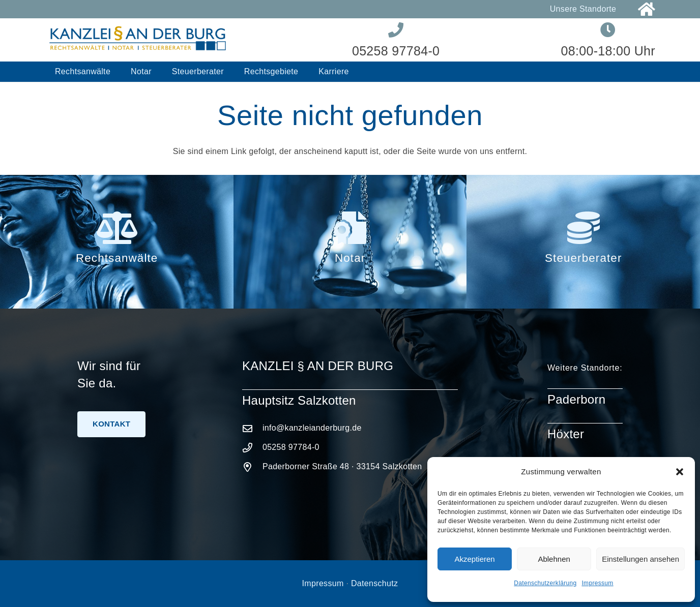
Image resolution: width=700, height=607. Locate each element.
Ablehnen (554, 559)
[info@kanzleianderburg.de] (252, 428)
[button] (680, 472)
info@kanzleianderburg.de (312, 428)
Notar (350, 258)
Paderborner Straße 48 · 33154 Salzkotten (342, 466)
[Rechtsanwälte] (116, 228)
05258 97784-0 (291, 447)
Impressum (597, 583)
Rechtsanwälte (117, 258)
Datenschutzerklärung (545, 583)
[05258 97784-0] (252, 448)
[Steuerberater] (583, 228)
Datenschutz (374, 583)
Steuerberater (583, 258)
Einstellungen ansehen (640, 559)
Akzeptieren (474, 559)
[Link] (647, 9)
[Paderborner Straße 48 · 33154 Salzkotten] (252, 467)
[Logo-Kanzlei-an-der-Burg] (138, 40)
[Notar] (350, 228)
